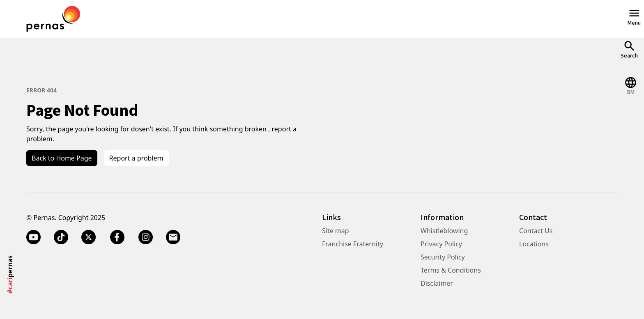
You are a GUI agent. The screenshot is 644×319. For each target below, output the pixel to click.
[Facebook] (117, 237)
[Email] (173, 237)
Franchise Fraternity (353, 244)
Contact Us (536, 231)
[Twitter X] (89, 237)
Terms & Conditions (451, 270)
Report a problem (136, 158)
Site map (336, 231)
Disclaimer (437, 283)
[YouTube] (33, 237)
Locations (534, 244)
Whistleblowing (444, 231)
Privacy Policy (441, 244)
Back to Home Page (62, 158)
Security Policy (443, 257)
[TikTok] (61, 237)
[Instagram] (146, 237)
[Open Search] (629, 49)
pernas (10, 274)
